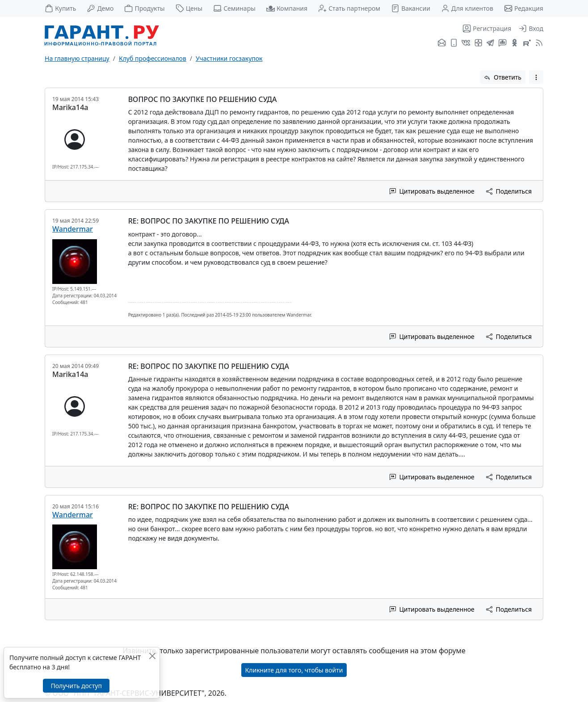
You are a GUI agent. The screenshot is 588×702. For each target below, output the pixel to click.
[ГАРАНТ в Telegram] (490, 43)
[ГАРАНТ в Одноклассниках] (514, 43)
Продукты (144, 8)
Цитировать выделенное (432, 191)
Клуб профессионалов (153, 58)
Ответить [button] (503, 77)
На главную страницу (77, 58)
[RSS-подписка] (538, 43)
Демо (100, 8)
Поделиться (509, 191)
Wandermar (73, 229)
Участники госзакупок (229, 58)
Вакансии (411, 8)
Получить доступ (76, 686)
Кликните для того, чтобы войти (294, 670)
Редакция (524, 8)
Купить (60, 8)
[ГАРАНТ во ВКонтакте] (466, 43)
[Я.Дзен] (478, 43)
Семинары (234, 8)
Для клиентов (467, 8)
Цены (189, 8)
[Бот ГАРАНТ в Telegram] (502, 43)
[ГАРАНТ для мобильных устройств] (454, 43)
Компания (287, 8)
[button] (536, 77)
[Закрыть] (152, 656)
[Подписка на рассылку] (442, 43)
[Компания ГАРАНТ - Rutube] (527, 43)
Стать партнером (349, 8)
